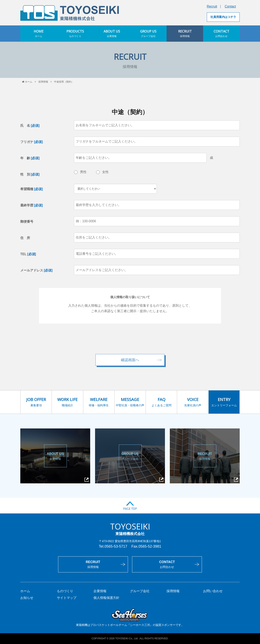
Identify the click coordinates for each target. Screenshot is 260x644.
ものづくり (65, 591)
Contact (230, 6)
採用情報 (43, 82)
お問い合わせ (213, 591)
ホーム (27, 82)
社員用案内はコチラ (223, 17)
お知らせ (27, 598)
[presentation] (130, 341)
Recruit (212, 6)
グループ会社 (140, 591)
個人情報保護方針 (106, 598)
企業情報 (100, 591)
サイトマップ (67, 598)
